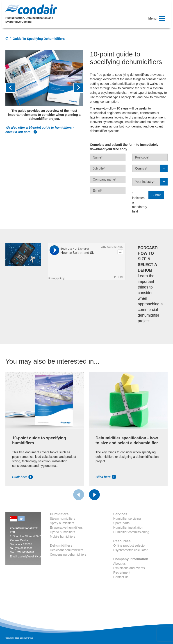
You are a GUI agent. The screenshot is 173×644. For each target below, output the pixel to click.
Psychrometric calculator (131, 550)
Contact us (121, 577)
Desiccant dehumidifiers (67, 550)
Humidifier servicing (127, 519)
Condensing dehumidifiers (68, 555)
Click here (23, 477)
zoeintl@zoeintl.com (30, 557)
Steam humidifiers (63, 519)
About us (120, 563)
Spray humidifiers (62, 523)
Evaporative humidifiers (66, 528)
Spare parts (121, 523)
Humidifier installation (128, 528)
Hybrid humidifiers (63, 532)
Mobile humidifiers (63, 537)
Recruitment (122, 572)
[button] (11, 88)
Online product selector (130, 546)
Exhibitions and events (129, 568)
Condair (31, 9)
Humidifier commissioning (131, 532)
